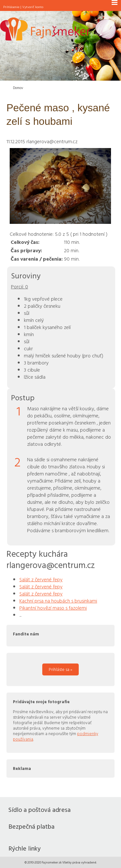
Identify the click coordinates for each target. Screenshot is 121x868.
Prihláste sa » (60, 669)
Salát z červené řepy (41, 579)
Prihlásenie (11, 7)
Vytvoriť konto (33, 7)
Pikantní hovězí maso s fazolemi (53, 608)
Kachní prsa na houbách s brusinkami (58, 601)
